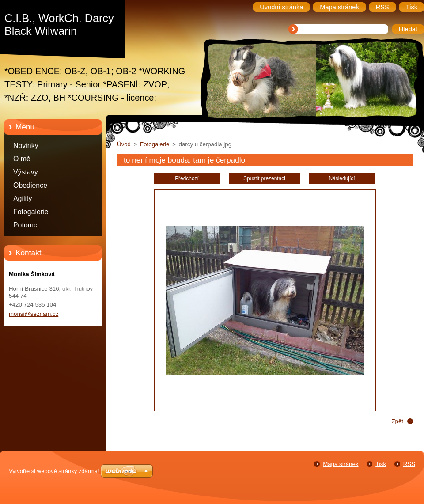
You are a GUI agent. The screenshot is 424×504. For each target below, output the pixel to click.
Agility (23, 199)
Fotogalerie (31, 212)
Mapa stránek (341, 464)
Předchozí (187, 178)
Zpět (397, 421)
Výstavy (26, 172)
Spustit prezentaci (264, 178)
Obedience (30, 185)
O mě (22, 159)
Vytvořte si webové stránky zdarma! (54, 471)
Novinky (26, 146)
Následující (342, 178)
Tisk (381, 464)
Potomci (26, 225)
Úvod (124, 144)
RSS (409, 464)
